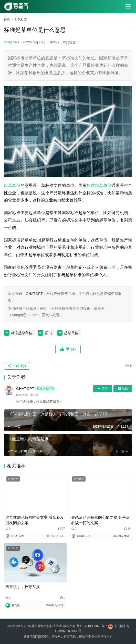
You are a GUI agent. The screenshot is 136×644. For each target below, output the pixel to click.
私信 (123, 389)
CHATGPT (12, 42)
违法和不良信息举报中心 (96, 637)
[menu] (128, 6)
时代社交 (69, 42)
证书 (111, 267)
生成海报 (17, 366)
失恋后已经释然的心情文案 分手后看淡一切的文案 (101, 520)
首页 (7, 20)
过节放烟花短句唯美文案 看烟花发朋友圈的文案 (35, 520)
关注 (103, 389)
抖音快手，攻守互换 (23, 587)
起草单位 (12, 185)
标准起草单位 (99, 185)
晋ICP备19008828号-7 (92, 626)
